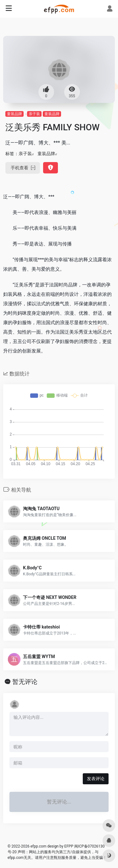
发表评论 (96, 779)
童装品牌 (14, 114)
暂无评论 (25, 682)
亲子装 (34, 114)
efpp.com (39, 846)
